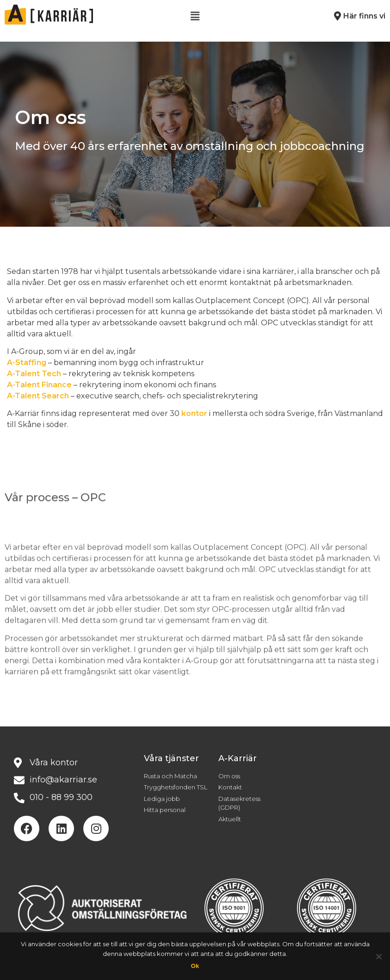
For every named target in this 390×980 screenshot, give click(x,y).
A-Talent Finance (39, 385)
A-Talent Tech (34, 374)
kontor (194, 413)
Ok (195, 966)
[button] (195, 16)
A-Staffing (27, 363)
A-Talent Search (38, 396)
